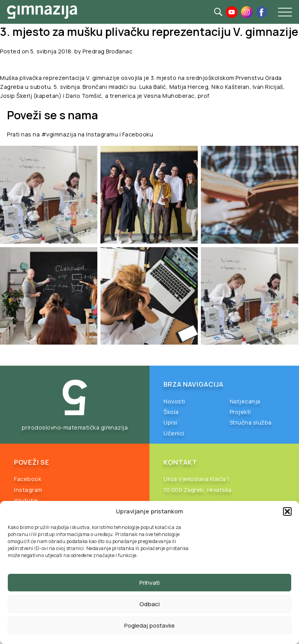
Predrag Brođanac (107, 51)
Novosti (174, 401)
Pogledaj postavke (149, 625)
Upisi (171, 422)
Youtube (26, 500)
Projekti (240, 412)
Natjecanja (245, 401)
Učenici (174, 433)
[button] (287, 511)
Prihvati (149, 583)
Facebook (28, 479)
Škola (171, 412)
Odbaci (149, 604)
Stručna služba (251, 422)
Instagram (28, 490)
